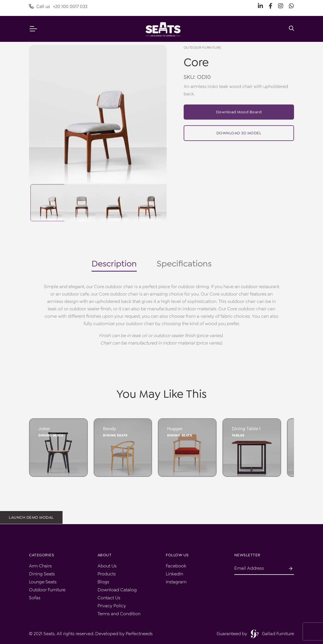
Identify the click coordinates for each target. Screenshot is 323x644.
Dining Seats (51, 435)
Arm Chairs (40, 566)
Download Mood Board (239, 112)
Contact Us (109, 598)
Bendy (109, 429)
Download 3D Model (239, 133)
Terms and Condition (119, 614)
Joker (44, 429)
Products (107, 574)
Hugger (175, 429)
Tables (238, 435)
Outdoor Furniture (47, 590)
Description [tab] (114, 264)
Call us (58, 7)
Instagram (176, 582)
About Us (107, 566)
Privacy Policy (112, 606)
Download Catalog (117, 590)
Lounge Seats (43, 582)
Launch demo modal (31, 517)
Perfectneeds (139, 634)
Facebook (176, 566)
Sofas (35, 598)
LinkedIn (174, 574)
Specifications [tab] (184, 264)
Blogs (103, 582)
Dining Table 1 (246, 429)
